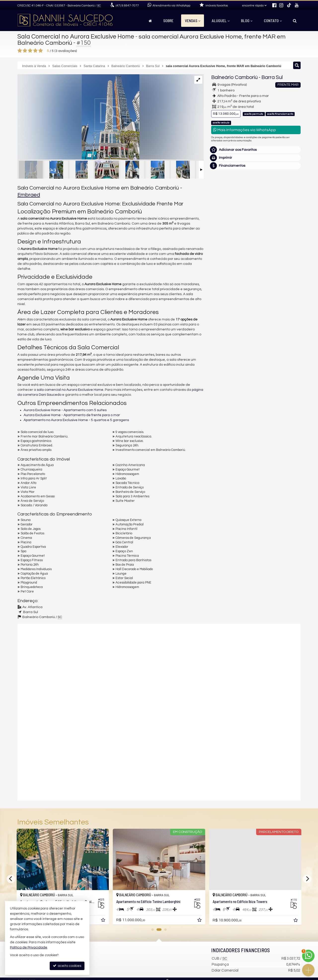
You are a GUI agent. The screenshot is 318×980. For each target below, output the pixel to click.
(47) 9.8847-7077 (256, 242)
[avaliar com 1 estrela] (20, 51)
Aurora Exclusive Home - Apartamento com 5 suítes (65, 410)
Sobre (168, 20)
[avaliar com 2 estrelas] (25, 51)
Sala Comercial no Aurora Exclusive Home (76, 37)
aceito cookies (67, 966)
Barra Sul (272, 77)
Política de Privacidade (29, 947)
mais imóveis (256, 257)
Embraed (29, 195)
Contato (273, 20)
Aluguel (221, 20)
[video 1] (159, 667)
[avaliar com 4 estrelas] (35, 51)
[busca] (295, 21)
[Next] (307, 879)
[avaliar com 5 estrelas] (41, 51)
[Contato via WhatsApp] (308, 956)
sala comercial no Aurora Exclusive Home (70, 390)
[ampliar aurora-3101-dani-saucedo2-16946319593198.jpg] (78, 118)
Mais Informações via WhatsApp (245, 130)
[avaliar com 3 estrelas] (30, 51)
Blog (247, 20)
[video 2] (159, 756)
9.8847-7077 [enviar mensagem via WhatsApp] (127, 6)
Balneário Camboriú (234, 77)
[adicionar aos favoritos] (104, 921)
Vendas (193, 20)
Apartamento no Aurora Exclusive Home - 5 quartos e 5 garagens (76, 420)
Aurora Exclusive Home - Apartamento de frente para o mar (72, 415)
